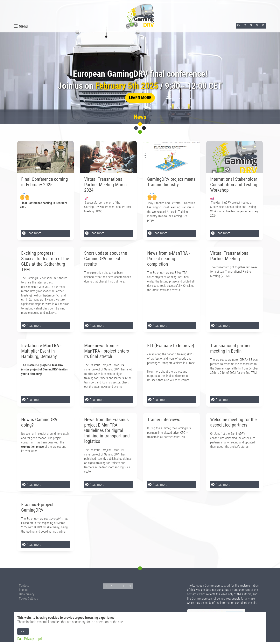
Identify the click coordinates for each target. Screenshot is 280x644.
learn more (140, 100)
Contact (24, 588)
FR (251, 26)
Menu (21, 27)
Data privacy (27, 596)
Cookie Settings (28, 601)
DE (245, 26)
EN (239, 26)
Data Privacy (26, 639)
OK (23, 631)
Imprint (23, 592)
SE (263, 26)
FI (257, 26)
